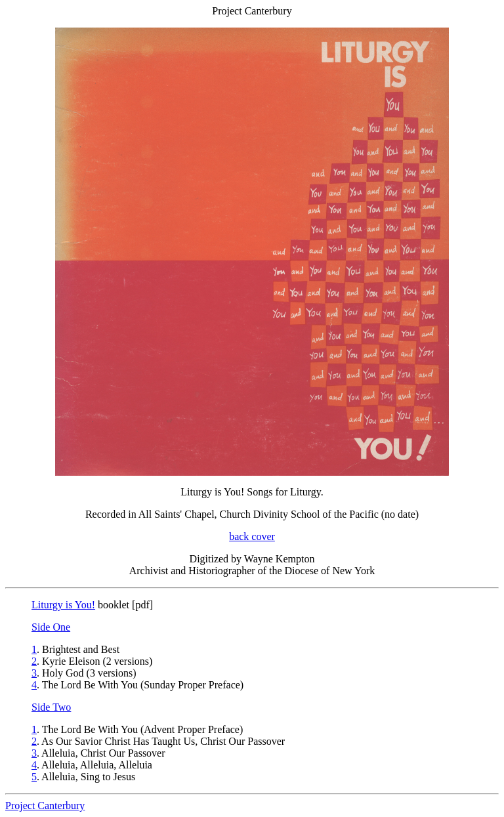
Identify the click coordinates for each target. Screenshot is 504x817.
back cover (252, 536)
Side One (51, 627)
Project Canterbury (45, 806)
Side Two (51, 707)
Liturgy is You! (63, 605)
